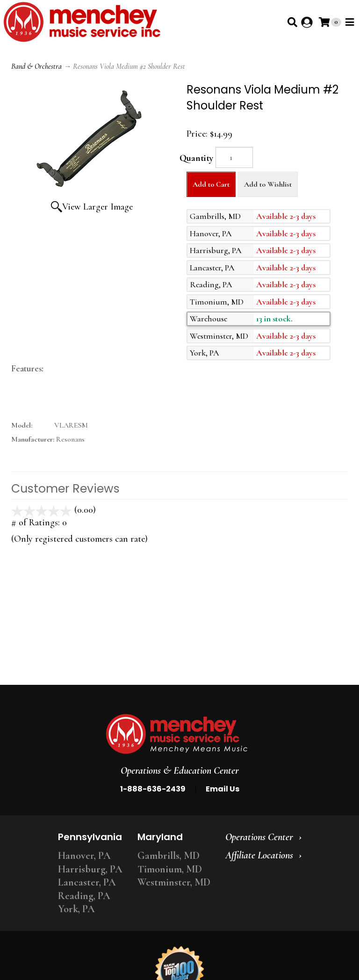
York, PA (76, 909)
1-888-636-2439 (153, 789)
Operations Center (259, 837)
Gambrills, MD (169, 856)
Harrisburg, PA (90, 869)
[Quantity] (234, 157)
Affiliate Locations (259, 855)
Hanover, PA (84, 856)
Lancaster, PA (87, 882)
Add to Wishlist (268, 184)
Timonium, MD (170, 869)
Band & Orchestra (36, 66)
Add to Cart (211, 184)
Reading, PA (84, 896)
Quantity (196, 158)
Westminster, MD (174, 882)
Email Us (223, 789)
